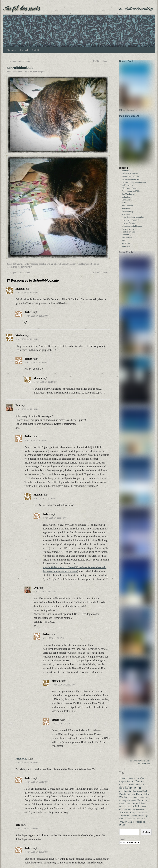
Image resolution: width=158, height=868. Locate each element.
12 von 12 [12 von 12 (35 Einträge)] (123, 781)
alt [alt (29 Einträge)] (135, 781)
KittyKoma (126, 211)
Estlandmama (127, 200)
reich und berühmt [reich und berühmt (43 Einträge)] (127, 812)
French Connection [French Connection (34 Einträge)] (140, 800)
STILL (125, 243)
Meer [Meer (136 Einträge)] (142, 806)
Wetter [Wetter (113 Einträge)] (123, 825)
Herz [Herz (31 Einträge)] (147, 803)
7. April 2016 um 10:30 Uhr (63, 685)
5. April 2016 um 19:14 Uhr (27, 409)
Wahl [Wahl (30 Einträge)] (121, 822)
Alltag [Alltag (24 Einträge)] (131, 781)
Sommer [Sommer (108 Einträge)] (124, 815)
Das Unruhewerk (128, 197)
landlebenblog (127, 214)
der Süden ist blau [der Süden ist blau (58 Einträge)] (128, 794)
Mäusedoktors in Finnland (132, 229)
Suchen (146, 835)
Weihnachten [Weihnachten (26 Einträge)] (141, 822)
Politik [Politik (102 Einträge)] (136, 809)
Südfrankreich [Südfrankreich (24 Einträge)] (142, 816)
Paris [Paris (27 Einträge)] (129, 810)
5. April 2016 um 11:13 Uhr (27, 339)
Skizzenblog (127, 238)
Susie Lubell (127, 246)
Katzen (63, 264)
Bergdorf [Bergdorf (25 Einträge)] (122, 785)
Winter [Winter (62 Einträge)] (131, 825)
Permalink (29, 267)
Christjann (41, 72)
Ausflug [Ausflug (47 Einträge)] (141, 781)
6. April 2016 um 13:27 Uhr (54, 518)
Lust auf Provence (129, 226)
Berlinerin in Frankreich (131, 182)
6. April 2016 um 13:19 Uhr (36, 852)
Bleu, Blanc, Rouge (129, 191)
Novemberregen (128, 232)
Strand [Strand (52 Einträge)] (133, 816)
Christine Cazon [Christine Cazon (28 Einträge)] (134, 788)
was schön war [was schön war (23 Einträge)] (130, 822)
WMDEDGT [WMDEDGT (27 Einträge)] (140, 825)
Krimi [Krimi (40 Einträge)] (122, 807)
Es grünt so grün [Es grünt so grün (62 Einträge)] (127, 797)
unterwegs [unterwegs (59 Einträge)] (143, 819)
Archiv (122, 842)
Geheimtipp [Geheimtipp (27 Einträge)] (132, 803)
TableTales (126, 249)
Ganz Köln (126, 203)
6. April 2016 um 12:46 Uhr (45, 499)
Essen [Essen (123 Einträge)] (139, 797)
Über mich (24, 50)
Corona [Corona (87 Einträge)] (145, 787)
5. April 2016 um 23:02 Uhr (27, 763)
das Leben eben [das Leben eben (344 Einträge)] (130, 791)
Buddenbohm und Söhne (131, 194)
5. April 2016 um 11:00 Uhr (27, 293)
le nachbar (126, 217)
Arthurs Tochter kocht (130, 179)
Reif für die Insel (101, 61)
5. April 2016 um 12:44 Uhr (45, 382)
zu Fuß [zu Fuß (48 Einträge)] (122, 828)
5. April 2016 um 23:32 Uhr (36, 440)
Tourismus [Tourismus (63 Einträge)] (124, 819)
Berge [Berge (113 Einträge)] (130, 784)
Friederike (21, 759)
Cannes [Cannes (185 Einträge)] (139, 784)
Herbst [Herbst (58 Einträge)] (140, 803)
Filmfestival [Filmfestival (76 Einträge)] (125, 800)
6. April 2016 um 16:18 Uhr (54, 638)
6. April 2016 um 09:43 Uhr (27, 829)
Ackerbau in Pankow (130, 177)
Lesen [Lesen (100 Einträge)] (135, 806)
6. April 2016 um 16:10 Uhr (45, 592)
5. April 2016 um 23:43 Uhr (36, 782)
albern (57, 264)
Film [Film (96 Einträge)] (146, 797)
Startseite (11, 50)
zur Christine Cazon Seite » (140, 764)
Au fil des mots (22, 8)
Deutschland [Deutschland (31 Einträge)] (142, 794)
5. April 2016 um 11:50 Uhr (36, 316)
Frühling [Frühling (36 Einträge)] (123, 803)
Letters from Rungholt (131, 223)
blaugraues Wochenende (18, 61)
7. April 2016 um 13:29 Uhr (63, 724)
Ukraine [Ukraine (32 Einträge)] (134, 819)
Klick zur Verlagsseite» (128, 112)
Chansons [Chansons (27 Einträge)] (123, 788)
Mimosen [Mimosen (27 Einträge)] (123, 810)
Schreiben (72, 264)
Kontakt (35, 50)
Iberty (124, 206)
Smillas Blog (127, 241)
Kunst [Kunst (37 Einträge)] (128, 807)
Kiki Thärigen (127, 209)
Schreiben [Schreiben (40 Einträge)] (140, 813)
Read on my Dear (129, 235)
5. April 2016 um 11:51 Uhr (36, 363)
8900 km (125, 174)
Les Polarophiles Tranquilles (133, 220)
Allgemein (34, 264)
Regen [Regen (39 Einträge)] (143, 810)
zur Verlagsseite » (145, 767)
